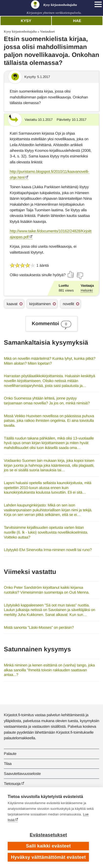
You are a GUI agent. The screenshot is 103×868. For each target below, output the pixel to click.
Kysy (26, 21)
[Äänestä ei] (80, 276)
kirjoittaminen (40, 304)
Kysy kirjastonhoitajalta (20, 31)
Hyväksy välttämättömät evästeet (48, 857)
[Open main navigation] (98, 4)
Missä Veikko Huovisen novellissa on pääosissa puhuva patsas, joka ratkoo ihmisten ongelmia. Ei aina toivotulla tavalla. (49, 421)
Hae (77, 21)
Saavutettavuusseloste (22, 774)
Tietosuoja (12, 784)
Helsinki (87, 290)
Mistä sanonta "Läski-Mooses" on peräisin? (39, 627)
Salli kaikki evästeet (48, 846)
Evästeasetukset (48, 835)
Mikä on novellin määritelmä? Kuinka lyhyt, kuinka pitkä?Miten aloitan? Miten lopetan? (50, 361)
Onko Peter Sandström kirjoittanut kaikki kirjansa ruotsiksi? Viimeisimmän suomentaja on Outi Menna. (47, 590)
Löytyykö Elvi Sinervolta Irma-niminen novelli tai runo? (48, 550)
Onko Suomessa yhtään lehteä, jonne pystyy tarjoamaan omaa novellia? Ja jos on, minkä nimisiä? (47, 401)
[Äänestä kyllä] (71, 274)
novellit (68, 304)
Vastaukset (47, 31)
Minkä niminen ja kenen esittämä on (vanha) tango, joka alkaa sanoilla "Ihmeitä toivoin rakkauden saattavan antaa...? (49, 670)
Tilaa (8, 764)
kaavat (12, 304)
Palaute (10, 754)
